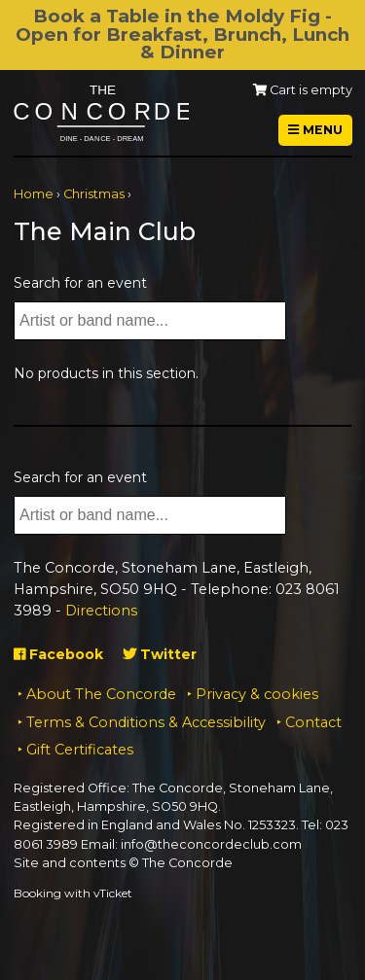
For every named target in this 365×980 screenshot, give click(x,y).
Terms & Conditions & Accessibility (146, 722)
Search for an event (80, 283)
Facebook (58, 654)
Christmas (94, 194)
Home (34, 194)
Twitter (160, 654)
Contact (313, 722)
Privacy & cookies (257, 694)
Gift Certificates (80, 750)
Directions (101, 611)
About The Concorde (101, 694)
